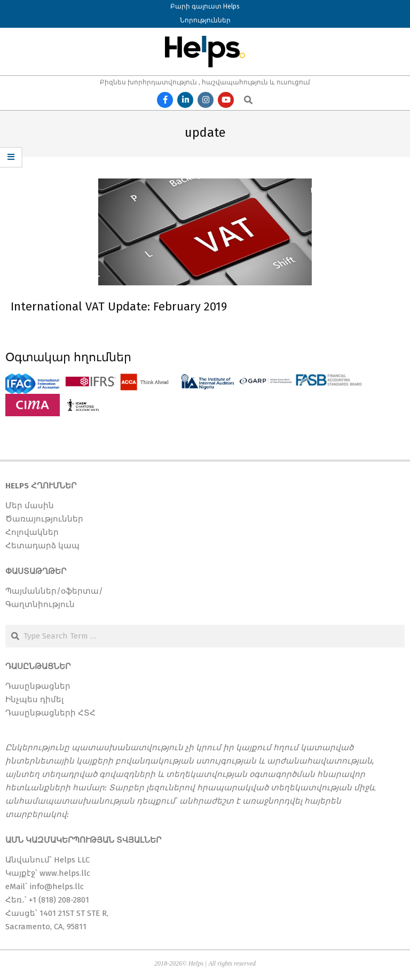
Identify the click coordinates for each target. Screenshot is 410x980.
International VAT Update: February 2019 (119, 306)
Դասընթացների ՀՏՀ (50, 713)
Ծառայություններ (44, 519)
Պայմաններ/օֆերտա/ (54, 591)
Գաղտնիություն (40, 604)
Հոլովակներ (32, 532)
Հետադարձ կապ (42, 546)
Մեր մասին (30, 505)
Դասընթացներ (38, 686)
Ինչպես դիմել (34, 699)
